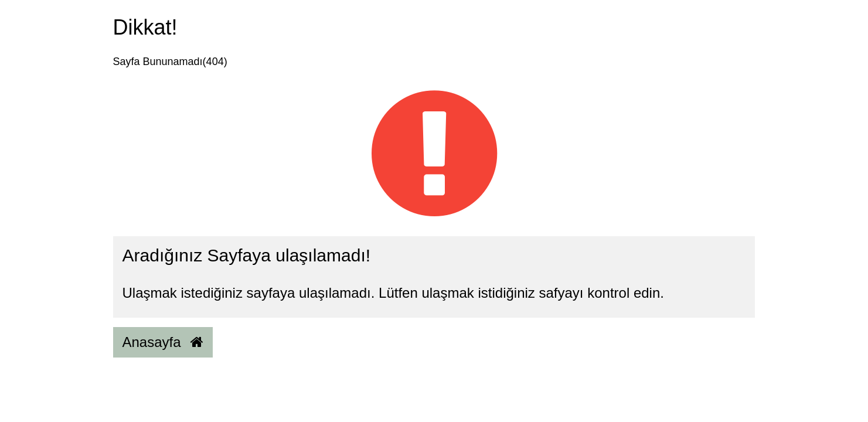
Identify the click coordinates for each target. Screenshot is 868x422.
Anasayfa (163, 342)
